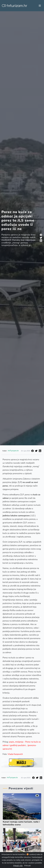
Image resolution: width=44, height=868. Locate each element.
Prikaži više (18, 866)
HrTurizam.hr (13, 451)
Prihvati (27, 866)
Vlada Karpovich (15, 754)
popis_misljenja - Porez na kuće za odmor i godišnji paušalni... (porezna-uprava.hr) (22, 745)
